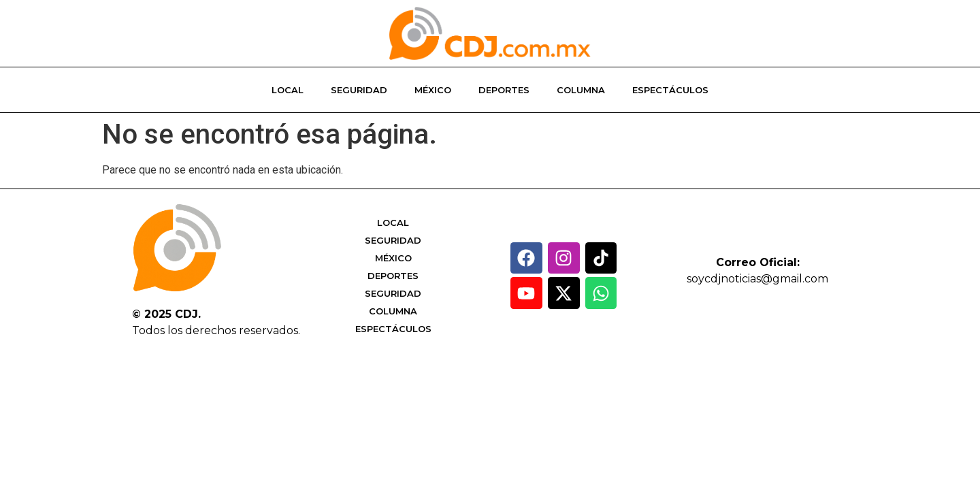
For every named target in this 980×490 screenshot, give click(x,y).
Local (288, 90)
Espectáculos (670, 90)
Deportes (504, 90)
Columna (581, 90)
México (433, 90)
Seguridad (359, 90)
